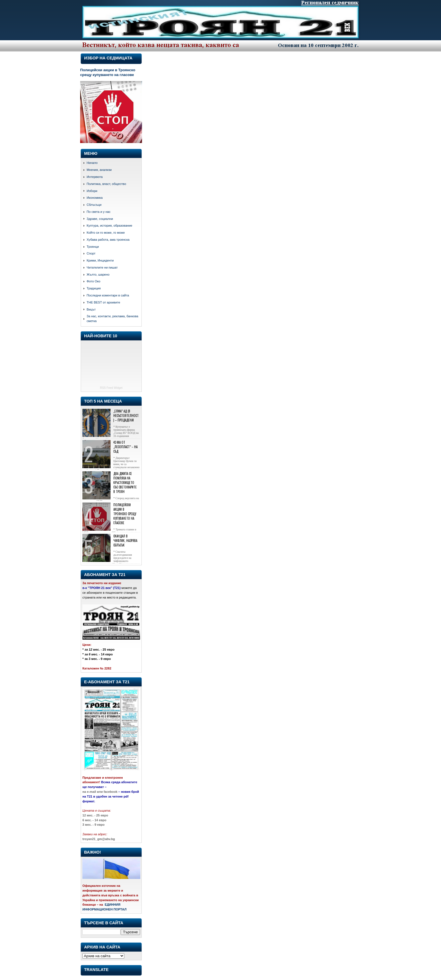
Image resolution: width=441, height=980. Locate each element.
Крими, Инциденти (100, 260)
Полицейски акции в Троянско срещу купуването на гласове (108, 72)
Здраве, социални (100, 219)
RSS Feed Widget (111, 388)
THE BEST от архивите (103, 302)
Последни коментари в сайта (108, 295)
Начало (92, 163)
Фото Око (94, 281)
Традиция (94, 288)
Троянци (93, 247)
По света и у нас (99, 212)
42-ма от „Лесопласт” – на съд (125, 447)
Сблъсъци (94, 205)
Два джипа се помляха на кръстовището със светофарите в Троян (125, 483)
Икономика (95, 198)
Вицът (91, 309)
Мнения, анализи (99, 170)
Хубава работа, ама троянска (108, 240)
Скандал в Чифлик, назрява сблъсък (125, 541)
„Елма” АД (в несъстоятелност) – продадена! (126, 416)
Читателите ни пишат (102, 267)
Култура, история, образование (109, 226)
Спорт (91, 253)
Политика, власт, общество (106, 184)
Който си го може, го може (106, 233)
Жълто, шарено (98, 274)
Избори (92, 191)
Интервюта (95, 177)
